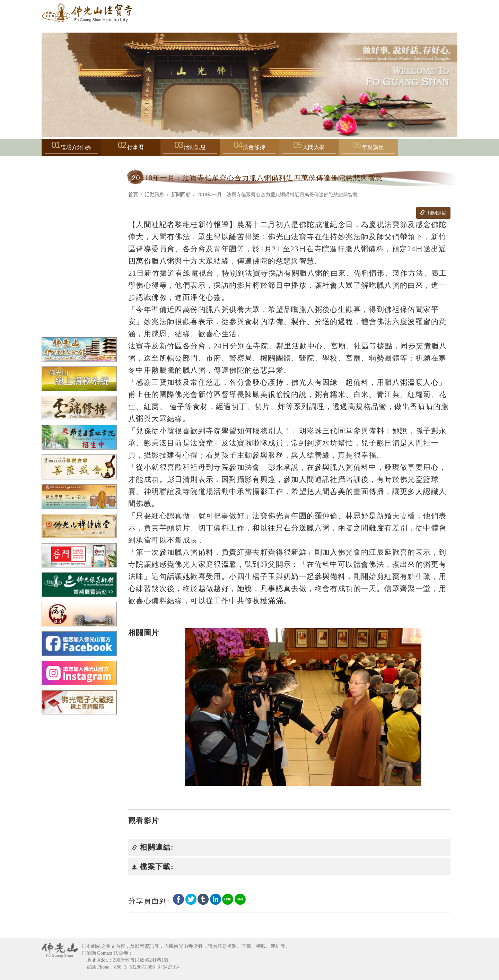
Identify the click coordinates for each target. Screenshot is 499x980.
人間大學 (309, 149)
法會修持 (249, 149)
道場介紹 (71, 149)
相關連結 (433, 213)
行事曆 (135, 147)
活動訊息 (190, 149)
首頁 (133, 195)
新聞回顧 (181, 195)
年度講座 (368, 149)
